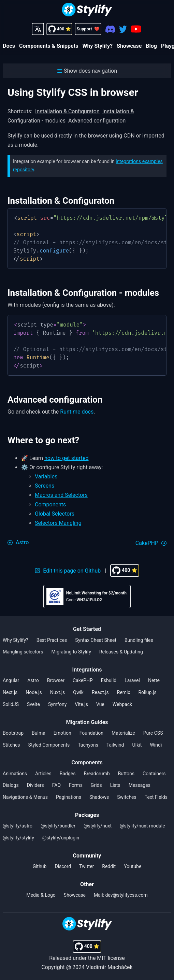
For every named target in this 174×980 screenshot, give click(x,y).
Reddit (109, 866)
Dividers (35, 785)
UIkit (137, 745)
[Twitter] (123, 29)
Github (40, 866)
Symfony (57, 704)
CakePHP (83, 680)
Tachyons (88, 745)
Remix (124, 692)
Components (50, 505)
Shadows (99, 797)
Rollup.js (147, 692)
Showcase (129, 46)
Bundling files (139, 640)
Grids (96, 785)
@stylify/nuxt (98, 826)
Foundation (91, 733)
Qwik (78, 692)
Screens (45, 486)
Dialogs (11, 785)
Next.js (10, 692)
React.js (100, 692)
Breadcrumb (97, 774)
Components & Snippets (49, 46)
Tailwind (115, 745)
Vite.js (81, 704)
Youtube (133, 866)
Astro (33, 680)
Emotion (62, 733)
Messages (140, 785)
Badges (68, 774)
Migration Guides (87, 722)
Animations (15, 774)
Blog (151, 46)
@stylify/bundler (58, 826)
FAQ (56, 785)
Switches (127, 797)
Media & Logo (41, 895)
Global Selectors (55, 514)
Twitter (86, 866)
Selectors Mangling (58, 523)
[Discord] (110, 29)
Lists (115, 785)
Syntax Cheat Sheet (96, 640)
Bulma (39, 733)
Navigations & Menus (25, 797)
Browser (56, 680)
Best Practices (52, 640)
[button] (87, 71)
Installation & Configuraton (67, 111)
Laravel (132, 680)
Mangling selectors (23, 652)
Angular (11, 680)
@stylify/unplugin (61, 838)
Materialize (123, 733)
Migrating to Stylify (71, 652)
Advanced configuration (97, 121)
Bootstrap (13, 733)
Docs (9, 46)
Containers (154, 774)
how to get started (67, 458)
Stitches (11, 745)
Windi (156, 745)
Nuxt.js (58, 692)
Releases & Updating (121, 652)
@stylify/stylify (18, 838)
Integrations (87, 670)
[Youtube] (136, 29)
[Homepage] (87, 10)
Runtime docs (77, 412)
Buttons (126, 774)
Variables (46, 477)
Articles (43, 774)
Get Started (87, 629)
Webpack (122, 704)
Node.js (34, 692)
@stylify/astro (18, 826)
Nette (154, 680)
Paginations (69, 797)
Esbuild (109, 680)
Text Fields (156, 797)
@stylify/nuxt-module (142, 826)
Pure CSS (153, 733)
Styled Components (49, 745)
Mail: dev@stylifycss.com (121, 895)
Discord (63, 866)
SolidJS (11, 704)
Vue (100, 704)
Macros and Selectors (61, 495)
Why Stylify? (97, 46)
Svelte (33, 704)
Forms (76, 785)
